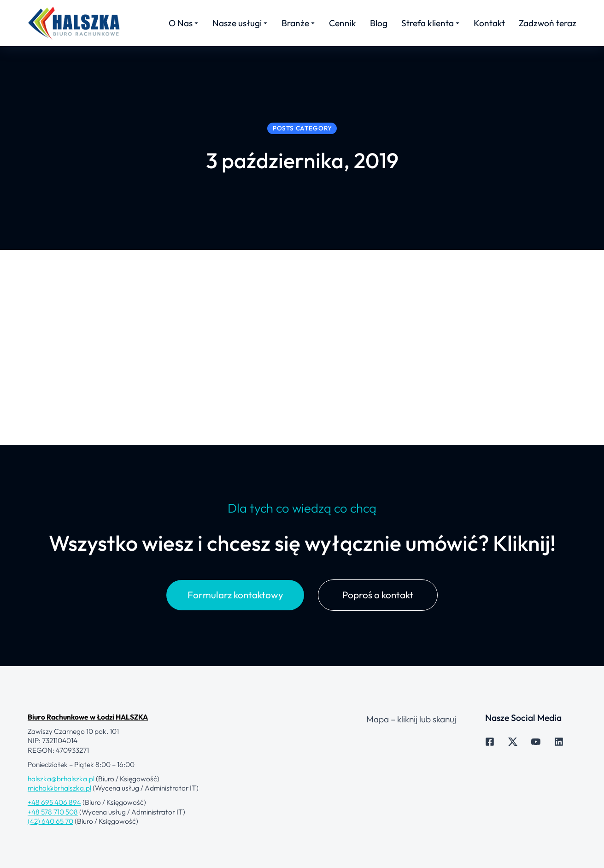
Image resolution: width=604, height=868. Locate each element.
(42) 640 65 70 (50, 857)
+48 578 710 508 (53, 848)
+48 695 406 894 (54, 839)
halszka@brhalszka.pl (61, 815)
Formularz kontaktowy (235, 632)
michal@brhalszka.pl (59, 825)
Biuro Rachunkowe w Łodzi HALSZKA (88, 754)
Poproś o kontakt (378, 632)
